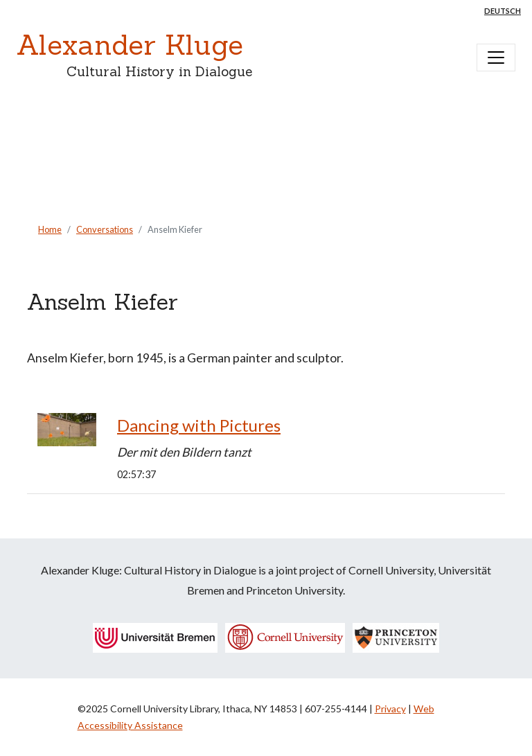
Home (50, 229)
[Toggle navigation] (496, 58)
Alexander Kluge (130, 45)
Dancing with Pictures (199, 425)
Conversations (105, 229)
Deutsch (503, 11)
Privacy (390, 709)
